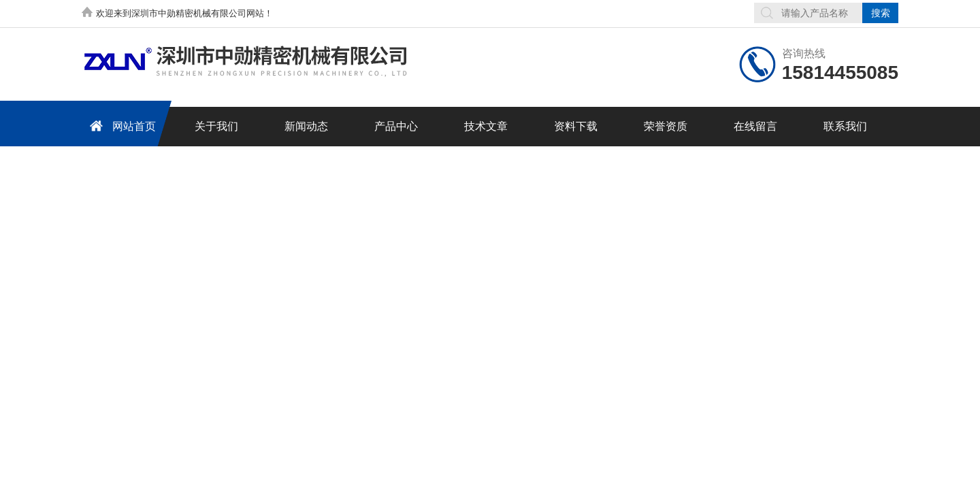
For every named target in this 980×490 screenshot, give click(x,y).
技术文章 (486, 126)
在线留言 (755, 126)
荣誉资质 (666, 126)
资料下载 (576, 126)
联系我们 (845, 126)
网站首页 (120, 126)
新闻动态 (306, 126)
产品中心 (396, 126)
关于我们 (216, 126)
